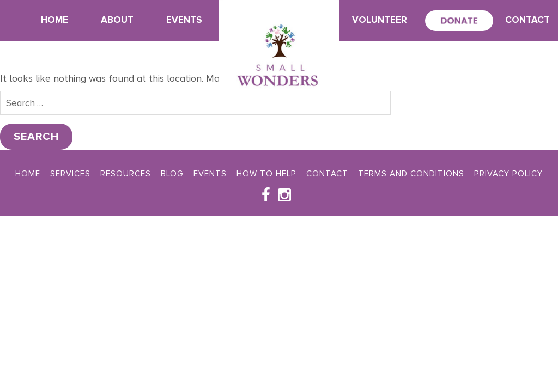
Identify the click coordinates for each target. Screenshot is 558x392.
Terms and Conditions (411, 174)
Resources (126, 174)
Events (184, 20)
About (117, 20)
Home (54, 20)
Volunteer (380, 20)
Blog (172, 174)
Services (70, 174)
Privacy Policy (508, 174)
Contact (527, 20)
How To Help (266, 174)
